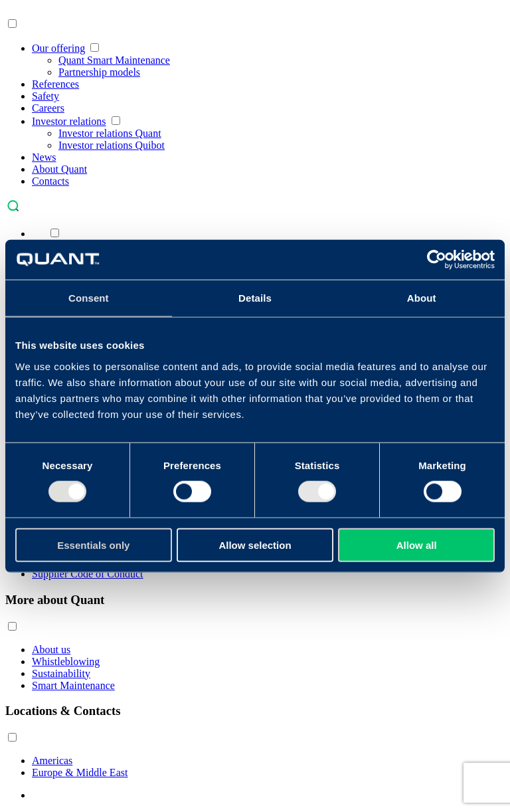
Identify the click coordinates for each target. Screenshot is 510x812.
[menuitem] (39, 234)
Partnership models (99, 72)
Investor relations (69, 121)
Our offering (58, 48)
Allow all (417, 545)
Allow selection (255, 545)
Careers (48, 108)
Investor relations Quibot (112, 145)
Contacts (50, 181)
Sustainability (61, 673)
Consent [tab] (89, 298)
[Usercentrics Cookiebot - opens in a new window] (437, 260)
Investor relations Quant (110, 133)
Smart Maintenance (73, 685)
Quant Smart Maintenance (114, 60)
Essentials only (93, 545)
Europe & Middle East (80, 772)
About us (51, 650)
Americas (52, 761)
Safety (45, 96)
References (55, 84)
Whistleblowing (66, 661)
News (44, 157)
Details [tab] (255, 298)
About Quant (59, 169)
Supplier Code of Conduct (88, 574)
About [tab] (422, 298)
